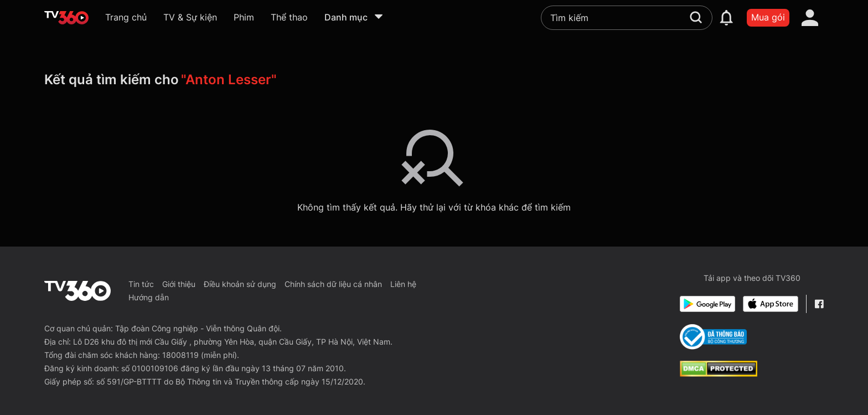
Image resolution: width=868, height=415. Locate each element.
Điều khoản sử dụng (240, 284)
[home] (66, 18)
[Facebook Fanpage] (819, 304)
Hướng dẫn (149, 297)
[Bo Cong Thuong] (713, 337)
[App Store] (771, 304)
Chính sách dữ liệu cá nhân (333, 284)
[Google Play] (707, 304)
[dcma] (719, 373)
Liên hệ (403, 284)
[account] (810, 18)
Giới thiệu (179, 284)
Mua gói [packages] (768, 17)
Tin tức (141, 284)
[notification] (726, 18)
